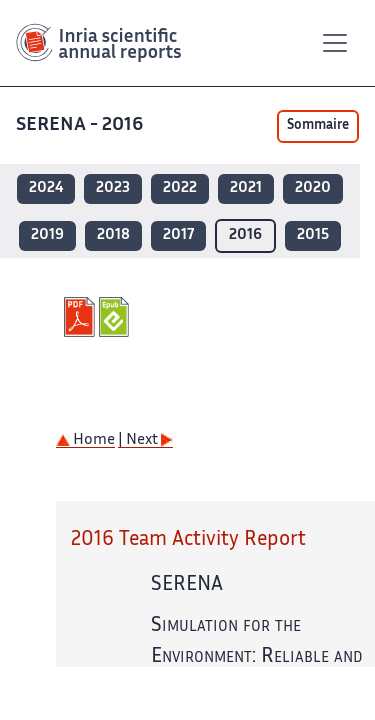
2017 (178, 235)
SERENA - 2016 (81, 125)
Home (85, 440)
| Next (145, 440)
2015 (313, 235)
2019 (47, 235)
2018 (113, 235)
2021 (246, 188)
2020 (313, 188)
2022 (180, 188)
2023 (113, 188)
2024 (46, 188)
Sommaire (318, 126)
